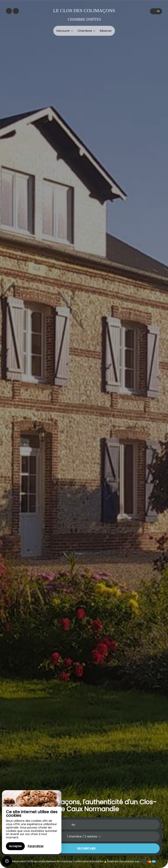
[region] (32, 822)
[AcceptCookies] (7, 861)
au (73, 825)
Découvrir (65, 31)
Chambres (87, 31)
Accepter (15, 846)
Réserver (106, 31)
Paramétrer (36, 846)
